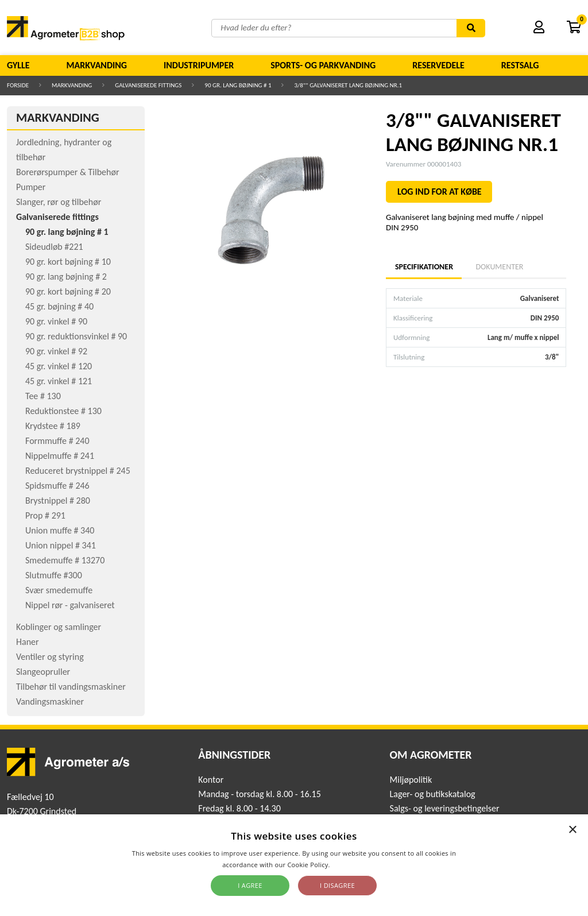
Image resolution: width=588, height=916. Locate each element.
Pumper (31, 187)
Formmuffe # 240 (57, 441)
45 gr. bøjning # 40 (59, 306)
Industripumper (199, 65)
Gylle (18, 65)
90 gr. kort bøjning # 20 (68, 291)
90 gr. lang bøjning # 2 (66, 277)
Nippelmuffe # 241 (60, 456)
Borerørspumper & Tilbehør (67, 172)
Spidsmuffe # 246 (57, 486)
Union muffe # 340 (60, 530)
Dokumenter (499, 267)
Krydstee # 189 (53, 426)
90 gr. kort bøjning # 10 (68, 262)
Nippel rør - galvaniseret (70, 605)
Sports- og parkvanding (323, 65)
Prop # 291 (45, 515)
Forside (18, 85)
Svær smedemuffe (59, 590)
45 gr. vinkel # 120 (59, 366)
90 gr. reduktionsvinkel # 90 (76, 336)
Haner (28, 642)
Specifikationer (424, 267)
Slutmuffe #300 (54, 575)
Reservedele (438, 65)
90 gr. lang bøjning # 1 (238, 85)
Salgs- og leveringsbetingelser (445, 808)
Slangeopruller (43, 672)
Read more (349, 865)
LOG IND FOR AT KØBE (440, 192)
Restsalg (520, 65)
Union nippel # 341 (61, 545)
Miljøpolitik (411, 780)
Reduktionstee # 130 (63, 411)
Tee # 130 (43, 396)
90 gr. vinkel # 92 (56, 351)
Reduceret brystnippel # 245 (78, 471)
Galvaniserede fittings (148, 85)
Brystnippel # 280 (58, 500)
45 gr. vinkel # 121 (59, 381)
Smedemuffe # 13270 (65, 560)
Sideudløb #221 (54, 247)
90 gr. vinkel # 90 (56, 321)
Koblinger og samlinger (59, 627)
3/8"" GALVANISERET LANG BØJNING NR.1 (348, 85)
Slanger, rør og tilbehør (59, 202)
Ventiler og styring (50, 657)
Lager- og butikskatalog (433, 794)
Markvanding (97, 65)
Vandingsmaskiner (50, 702)
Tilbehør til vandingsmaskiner (71, 687)
